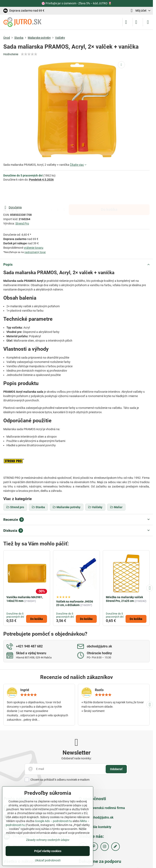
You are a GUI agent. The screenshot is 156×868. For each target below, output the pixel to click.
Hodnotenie (11, 54)
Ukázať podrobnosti (48, 860)
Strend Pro (22, 223)
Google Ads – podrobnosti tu (53, 821)
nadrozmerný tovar (35, 252)
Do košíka (109, 193)
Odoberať (116, 769)
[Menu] (148, 22)
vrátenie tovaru (34, 248)
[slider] (29, 54)
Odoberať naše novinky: (76, 758)
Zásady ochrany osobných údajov (48, 840)
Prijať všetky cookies (48, 851)
